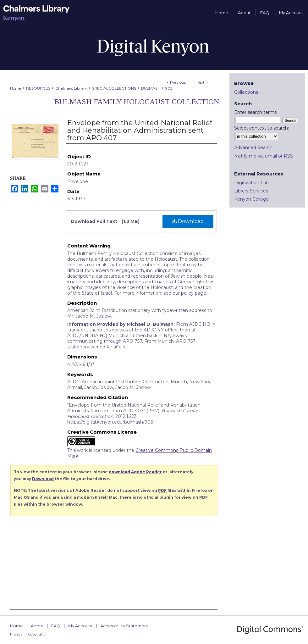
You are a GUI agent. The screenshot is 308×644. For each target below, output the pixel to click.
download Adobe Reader (135, 472)
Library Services (251, 191)
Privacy (16, 634)
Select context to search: (261, 128)
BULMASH (151, 88)
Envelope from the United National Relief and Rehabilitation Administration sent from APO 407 (140, 130)
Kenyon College (252, 199)
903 (169, 88)
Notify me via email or (264, 156)
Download (188, 221)
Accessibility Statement (124, 626)
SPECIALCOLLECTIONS (114, 88)
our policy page (189, 293)
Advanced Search (253, 147)
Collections (246, 92)
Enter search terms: (256, 112)
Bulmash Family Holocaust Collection (137, 102)
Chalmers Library (71, 88)
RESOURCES (38, 88)
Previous (178, 82)
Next (201, 82)
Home (16, 88)
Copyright (36, 634)
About (37, 626)
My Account (80, 626)
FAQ (56, 626)
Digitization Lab (251, 183)
